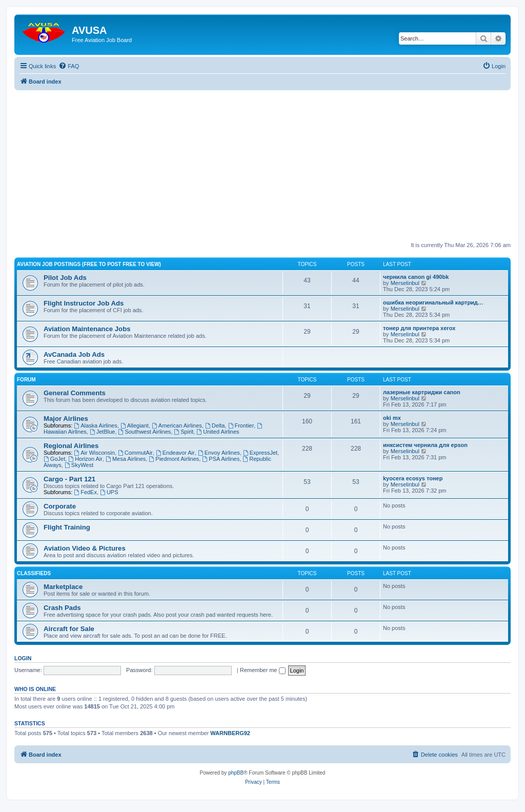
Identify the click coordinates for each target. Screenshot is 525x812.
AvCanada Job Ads (74, 354)
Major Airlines (66, 419)
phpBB (236, 773)
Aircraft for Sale (69, 629)
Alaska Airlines (95, 425)
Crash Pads (62, 608)
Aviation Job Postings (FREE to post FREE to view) (89, 264)
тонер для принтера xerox (419, 328)
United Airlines (218, 432)
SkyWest (79, 465)
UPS (109, 492)
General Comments (75, 393)
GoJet (54, 459)
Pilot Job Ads (65, 278)
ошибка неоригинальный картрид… (433, 302)
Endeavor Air (175, 453)
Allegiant (135, 425)
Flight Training (67, 527)
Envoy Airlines (219, 453)
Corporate (60, 506)
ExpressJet (260, 453)
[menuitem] (69, 66)
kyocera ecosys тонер (413, 478)
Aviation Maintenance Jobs (87, 329)
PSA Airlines (221, 459)
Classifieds (34, 573)
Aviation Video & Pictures (85, 548)
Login (23, 658)
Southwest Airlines (145, 432)
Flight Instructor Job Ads (84, 303)
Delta (215, 425)
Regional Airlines (71, 446)
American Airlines (177, 425)
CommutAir (135, 453)
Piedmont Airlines (174, 459)
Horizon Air (85, 459)
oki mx (392, 418)
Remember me (263, 670)
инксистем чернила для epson (425, 445)
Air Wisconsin (94, 453)
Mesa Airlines (126, 459)
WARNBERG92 (230, 733)
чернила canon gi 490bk (416, 277)
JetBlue (103, 432)
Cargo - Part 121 (69, 479)
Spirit (184, 432)
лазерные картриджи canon (422, 392)
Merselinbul (405, 283)
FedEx (85, 492)
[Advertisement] (262, 162)
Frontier (241, 425)
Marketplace (63, 587)
